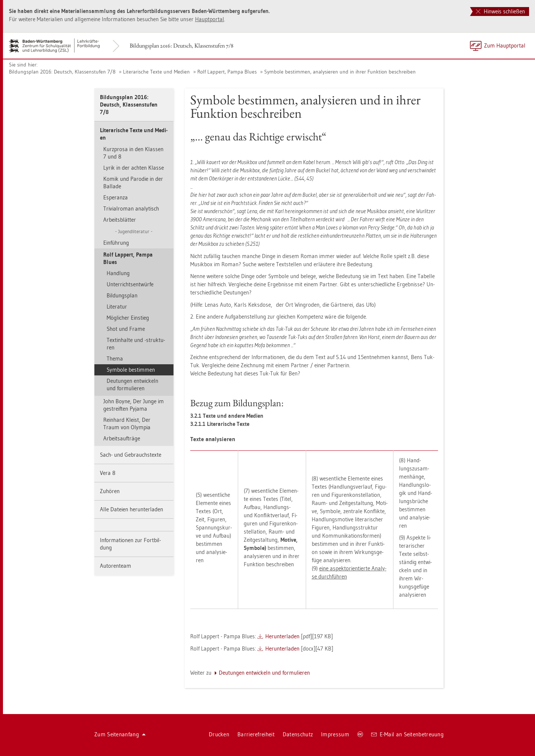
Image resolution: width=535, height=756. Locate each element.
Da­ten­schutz (298, 734)
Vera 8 (108, 473)
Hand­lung (118, 273)
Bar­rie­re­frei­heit (256, 734)
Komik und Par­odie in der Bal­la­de (133, 183)
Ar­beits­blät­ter (120, 220)
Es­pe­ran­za (116, 197)
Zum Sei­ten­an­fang (120, 734)
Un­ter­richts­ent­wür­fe (130, 284)
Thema (115, 359)
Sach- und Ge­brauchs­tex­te (131, 455)
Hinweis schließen (500, 11)
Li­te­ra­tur (117, 307)
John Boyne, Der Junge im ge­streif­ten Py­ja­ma (134, 405)
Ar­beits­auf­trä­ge (122, 438)
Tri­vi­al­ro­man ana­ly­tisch (131, 208)
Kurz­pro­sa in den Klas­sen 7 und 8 (133, 153)
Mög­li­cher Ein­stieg (128, 318)
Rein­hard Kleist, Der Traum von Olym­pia (127, 423)
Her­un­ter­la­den (282, 636)
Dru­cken (219, 734)
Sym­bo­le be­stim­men (131, 370)
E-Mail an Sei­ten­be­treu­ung (407, 734)
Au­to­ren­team (116, 566)
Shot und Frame (126, 329)
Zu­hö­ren (110, 491)
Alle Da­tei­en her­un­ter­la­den (132, 509)
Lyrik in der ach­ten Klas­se (134, 168)
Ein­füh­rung (116, 243)
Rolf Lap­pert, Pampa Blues (227, 72)
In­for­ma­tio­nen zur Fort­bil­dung (130, 544)
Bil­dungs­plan (122, 295)
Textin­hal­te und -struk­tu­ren (136, 344)
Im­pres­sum (335, 734)
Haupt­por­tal (210, 19)
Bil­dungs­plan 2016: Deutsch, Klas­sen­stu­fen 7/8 (181, 45)
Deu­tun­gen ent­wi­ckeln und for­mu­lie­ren (132, 384)
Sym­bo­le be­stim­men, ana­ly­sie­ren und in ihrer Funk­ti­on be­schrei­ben (340, 72)
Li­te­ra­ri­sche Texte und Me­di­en (156, 72)
